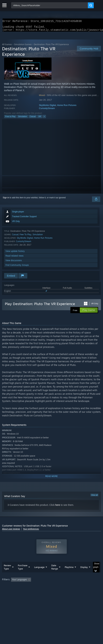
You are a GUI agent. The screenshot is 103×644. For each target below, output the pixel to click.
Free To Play (25, 236)
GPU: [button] (75, 591)
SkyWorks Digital (47, 107)
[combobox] (50, 5)
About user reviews (11, 531)
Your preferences (31, 531)
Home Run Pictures (67, 107)
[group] (51, 589)
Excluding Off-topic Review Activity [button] (54, 586)
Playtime (69, 574)
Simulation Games (23, 46)
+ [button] (44, 118)
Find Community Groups (17, 267)
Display (84, 574)
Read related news (15, 258)
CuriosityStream (47, 110)
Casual (33, 118)
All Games (7, 46)
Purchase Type (23, 574)
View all (94, 497)
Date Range (55, 574)
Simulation (23, 118)
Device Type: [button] (90, 591)
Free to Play (10, 118)
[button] (14, 586)
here (58, 507)
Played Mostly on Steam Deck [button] (17, 591)
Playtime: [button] (81, 586)
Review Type (7, 574)
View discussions (14, 262)
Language (39, 574)
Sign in (6, 200)
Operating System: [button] (45, 591)
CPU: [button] (63, 591)
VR (40, 118)
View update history (15, 253)
